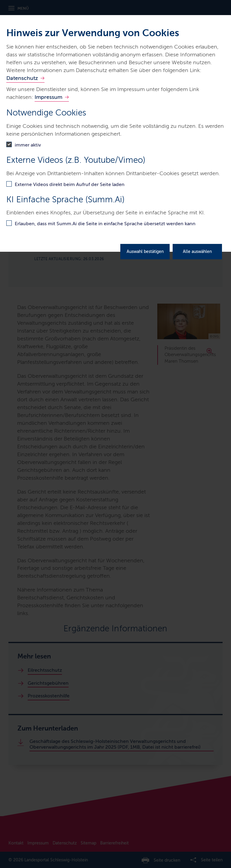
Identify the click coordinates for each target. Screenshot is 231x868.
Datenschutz (22, 78)
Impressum (48, 97)
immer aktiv (28, 145)
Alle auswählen (197, 252)
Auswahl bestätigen (145, 252)
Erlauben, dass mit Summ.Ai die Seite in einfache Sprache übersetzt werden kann (105, 224)
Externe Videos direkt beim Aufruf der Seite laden (70, 184)
